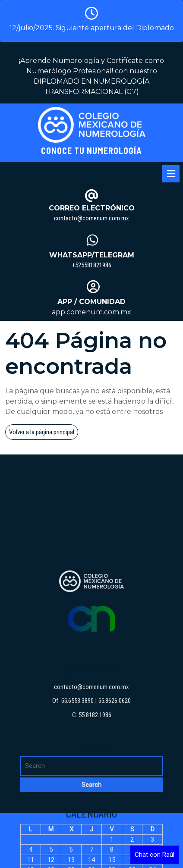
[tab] (171, 174)
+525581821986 (92, 265)
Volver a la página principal (44, 433)
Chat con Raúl (155, 855)
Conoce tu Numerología (91, 150)
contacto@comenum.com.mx (91, 218)
